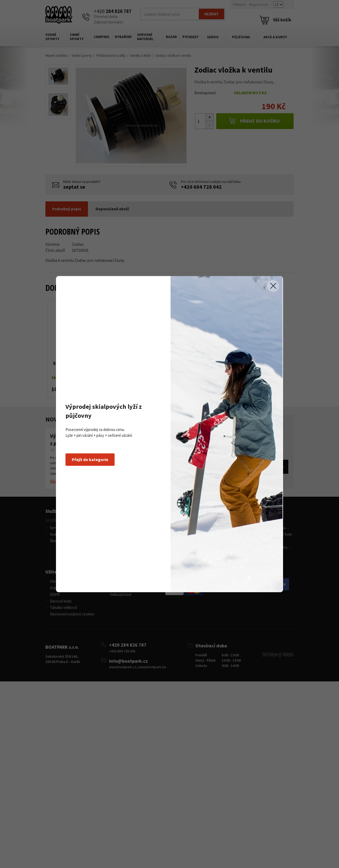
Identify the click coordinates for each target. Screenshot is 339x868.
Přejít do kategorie (90, 459)
